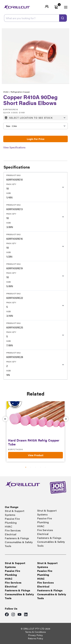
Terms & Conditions (36, 632)
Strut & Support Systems (15, 513)
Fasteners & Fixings (17, 538)
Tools (8, 546)
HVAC (9, 526)
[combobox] (35, 18)
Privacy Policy (36, 635)
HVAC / (7, 92)
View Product (36, 455)
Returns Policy (35, 638)
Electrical (11, 534)
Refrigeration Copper (20, 92)
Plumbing (11, 523)
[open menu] (64, 7)
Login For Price (36, 139)
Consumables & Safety (19, 542)
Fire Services (13, 530)
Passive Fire (12, 519)
